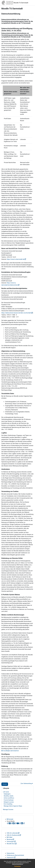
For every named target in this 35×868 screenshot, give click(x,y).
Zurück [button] (5, 784)
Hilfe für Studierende (13, 835)
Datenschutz (10, 853)
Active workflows (9, 798)
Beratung (9, 839)
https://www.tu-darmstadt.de (15, 259)
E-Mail (10, 837)
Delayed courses (9, 802)
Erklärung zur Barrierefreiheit (15, 855)
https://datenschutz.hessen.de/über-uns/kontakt (16, 313)
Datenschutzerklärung (17, 864)
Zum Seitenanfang (27, 783)
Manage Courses (8, 809)
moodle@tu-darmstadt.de (11, 751)
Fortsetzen (18, 866)
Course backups (9, 800)
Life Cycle (6, 792)
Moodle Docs (11, 844)
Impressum (10, 857)
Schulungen (10, 842)
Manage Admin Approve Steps (13, 806)
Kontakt (11, 819)
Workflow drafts (9, 796)
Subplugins (7, 794)
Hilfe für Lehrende (12, 833)
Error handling (8, 804)
